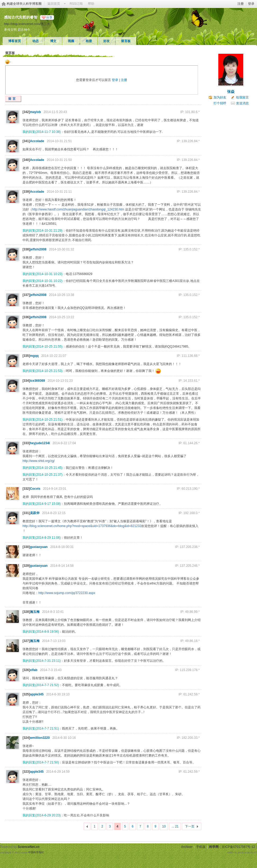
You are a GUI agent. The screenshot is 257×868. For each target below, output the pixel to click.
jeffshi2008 (38, 249)
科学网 (214, 847)
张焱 (231, 92)
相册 (89, 41)
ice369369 (37, 381)
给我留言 (242, 97)
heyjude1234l (40, 443)
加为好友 (220, 97)
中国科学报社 (36, 852)
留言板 (126, 41)
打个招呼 (220, 103)
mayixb (35, 112)
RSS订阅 (76, 4)
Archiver (187, 847)
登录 (251, 4)
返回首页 (54, 4)
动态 (36, 41)
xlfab (34, 670)
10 (164, 826)
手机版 (201, 847)
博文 (53, 41)
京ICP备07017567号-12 (238, 847)
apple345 (37, 694)
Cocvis (35, 489)
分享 (49, 17)
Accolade (37, 141)
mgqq (34, 356)
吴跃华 (35, 513)
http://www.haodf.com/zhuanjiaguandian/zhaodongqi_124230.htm (78, 209)
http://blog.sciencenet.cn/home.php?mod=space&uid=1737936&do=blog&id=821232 (82, 526)
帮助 (91, 4)
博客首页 (15, 41)
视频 (71, 41)
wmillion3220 (40, 738)
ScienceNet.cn (29, 847)
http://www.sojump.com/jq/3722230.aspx (67, 593)
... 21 (175, 826)
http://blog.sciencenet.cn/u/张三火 (27, 24)
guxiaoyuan (39, 547)
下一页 (190, 826)
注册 (241, 4)
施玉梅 (35, 612)
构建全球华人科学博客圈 (24, 4)
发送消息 (242, 103)
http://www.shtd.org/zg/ (39, 461)
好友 (107, 41)
